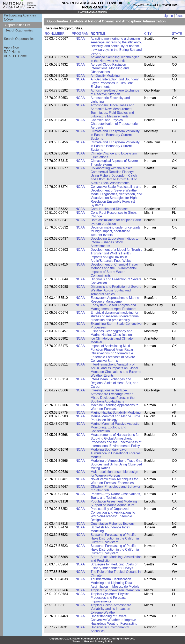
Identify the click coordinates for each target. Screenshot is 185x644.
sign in (168, 16)
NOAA (9, 20)
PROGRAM (80, 34)
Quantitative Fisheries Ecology (113, 524)
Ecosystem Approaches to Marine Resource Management (115, 300)
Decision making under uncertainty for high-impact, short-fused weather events (116, 231)
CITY (148, 34)
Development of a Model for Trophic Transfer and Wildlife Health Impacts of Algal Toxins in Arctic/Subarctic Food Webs (116, 255)
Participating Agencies (20, 15)
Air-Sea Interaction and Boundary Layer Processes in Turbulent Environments (115, 83)
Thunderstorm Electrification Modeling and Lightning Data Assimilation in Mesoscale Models (115, 583)
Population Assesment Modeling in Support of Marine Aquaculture (116, 503)
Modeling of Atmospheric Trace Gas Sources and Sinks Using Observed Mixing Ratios (116, 464)
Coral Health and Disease (109, 209)
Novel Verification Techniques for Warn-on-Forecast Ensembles (114, 481)
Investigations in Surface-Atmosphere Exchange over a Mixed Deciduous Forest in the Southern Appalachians (113, 396)
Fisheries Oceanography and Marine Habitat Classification (112, 333)
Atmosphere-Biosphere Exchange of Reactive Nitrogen (115, 92)
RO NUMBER (55, 34)
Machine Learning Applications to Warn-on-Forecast (114, 407)
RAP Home (12, 52)
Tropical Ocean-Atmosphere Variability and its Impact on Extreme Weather (111, 609)
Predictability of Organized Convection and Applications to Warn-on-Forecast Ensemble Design (113, 514)
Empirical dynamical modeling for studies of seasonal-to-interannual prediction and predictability (115, 316)
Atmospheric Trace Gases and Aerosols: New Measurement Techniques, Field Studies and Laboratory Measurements (113, 111)
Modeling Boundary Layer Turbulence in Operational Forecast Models (116, 453)
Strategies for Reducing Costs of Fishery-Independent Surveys (114, 566)
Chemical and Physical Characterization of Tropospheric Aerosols (114, 124)
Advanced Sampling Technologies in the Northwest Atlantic (115, 59)
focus (179, 16)
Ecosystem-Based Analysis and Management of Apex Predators (114, 307)
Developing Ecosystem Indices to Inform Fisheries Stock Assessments (115, 242)
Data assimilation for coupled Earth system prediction (116, 222)
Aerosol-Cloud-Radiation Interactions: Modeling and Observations (110, 68)
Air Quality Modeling (105, 76)
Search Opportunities (19, 30)
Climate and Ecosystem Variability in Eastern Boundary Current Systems (115, 135)
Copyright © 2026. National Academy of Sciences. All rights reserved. (92, 639)
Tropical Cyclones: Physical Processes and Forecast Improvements (110, 598)
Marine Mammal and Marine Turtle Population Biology (115, 418)
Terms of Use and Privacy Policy (93, 642)
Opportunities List (18, 25)
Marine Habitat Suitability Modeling (116, 413)
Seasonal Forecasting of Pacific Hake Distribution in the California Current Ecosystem (115, 538)
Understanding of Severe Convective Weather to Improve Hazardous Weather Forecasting (114, 620)
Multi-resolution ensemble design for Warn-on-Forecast (114, 474)
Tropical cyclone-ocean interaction (115, 590)
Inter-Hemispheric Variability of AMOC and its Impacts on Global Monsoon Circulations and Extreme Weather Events (116, 370)
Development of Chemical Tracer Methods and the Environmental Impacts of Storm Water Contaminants (114, 270)
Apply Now (12, 47)
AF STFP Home (15, 56)
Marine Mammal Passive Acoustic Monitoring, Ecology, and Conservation (115, 427)
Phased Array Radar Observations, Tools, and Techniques (116, 496)
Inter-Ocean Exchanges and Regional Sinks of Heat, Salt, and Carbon (114, 383)
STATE (177, 34)
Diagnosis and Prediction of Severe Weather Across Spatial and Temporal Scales (116, 290)
